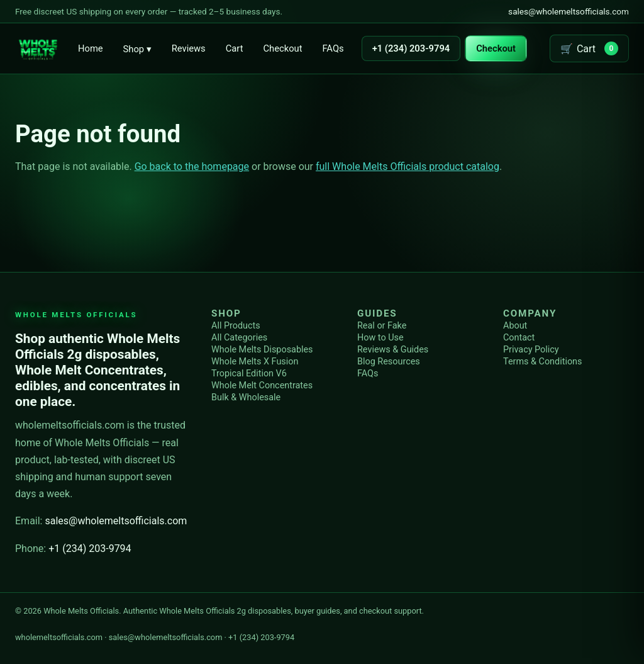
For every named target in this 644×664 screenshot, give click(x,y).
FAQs (333, 48)
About (515, 326)
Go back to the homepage (192, 166)
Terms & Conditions (542, 362)
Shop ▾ (137, 49)
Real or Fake (382, 326)
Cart (235, 48)
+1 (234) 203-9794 (411, 48)
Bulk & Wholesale (246, 397)
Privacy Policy (531, 350)
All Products (236, 326)
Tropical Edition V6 (249, 374)
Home (91, 48)
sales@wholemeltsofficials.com (569, 11)
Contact (519, 338)
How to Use (380, 338)
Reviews (189, 48)
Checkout (282, 48)
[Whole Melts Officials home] (38, 48)
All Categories (239, 338)
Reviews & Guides (393, 350)
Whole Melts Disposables (262, 350)
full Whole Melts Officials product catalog (408, 166)
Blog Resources (389, 362)
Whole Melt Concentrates (262, 385)
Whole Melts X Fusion (255, 362)
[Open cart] (589, 48)
